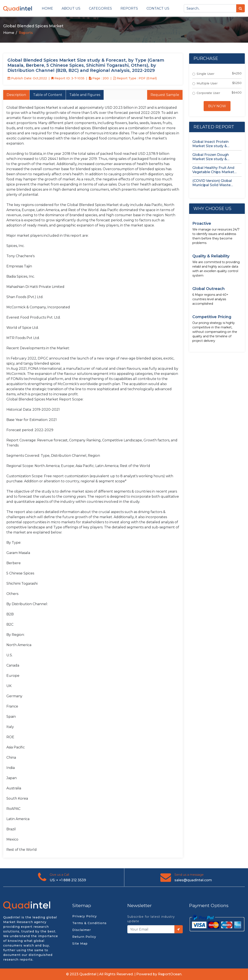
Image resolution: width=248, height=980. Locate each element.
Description (16, 95)
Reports (129, 8)
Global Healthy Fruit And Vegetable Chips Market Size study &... (213, 170)
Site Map (80, 944)
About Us (71, 8)
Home (47, 8)
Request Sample (165, 95)
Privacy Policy (85, 916)
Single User (205, 74)
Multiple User (207, 83)
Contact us (158, 8)
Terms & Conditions (89, 923)
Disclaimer (82, 930)
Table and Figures (85, 95)
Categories (100, 8)
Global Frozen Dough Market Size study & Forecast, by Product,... (212, 157)
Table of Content (48, 95)
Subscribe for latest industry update (151, 919)
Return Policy (84, 937)
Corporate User (208, 93)
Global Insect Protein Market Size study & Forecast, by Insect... (210, 144)
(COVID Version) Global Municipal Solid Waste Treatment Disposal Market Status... (216, 183)
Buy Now (217, 106)
